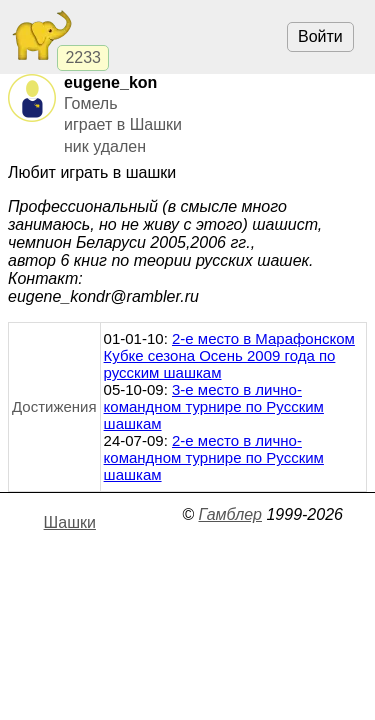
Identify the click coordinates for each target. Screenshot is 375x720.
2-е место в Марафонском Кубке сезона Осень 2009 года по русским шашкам (229, 355)
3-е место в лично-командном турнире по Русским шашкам (214, 406)
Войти (320, 36)
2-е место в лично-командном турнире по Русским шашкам (214, 457)
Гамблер (230, 514)
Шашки (70, 522)
